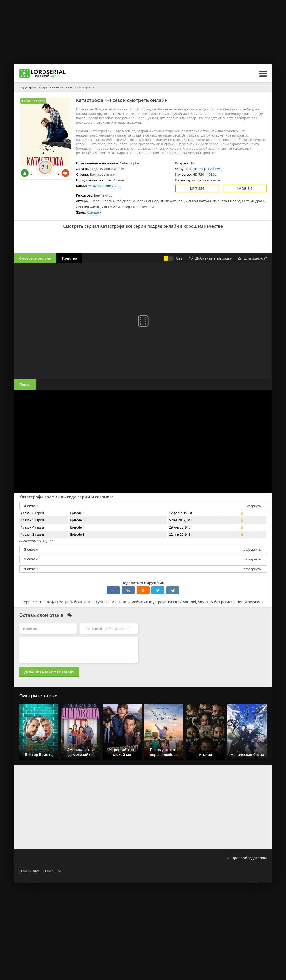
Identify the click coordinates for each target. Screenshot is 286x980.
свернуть (254, 506)
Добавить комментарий (49, 672)
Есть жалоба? (252, 258)
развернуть (252, 549)
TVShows (214, 169)
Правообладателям (249, 858)
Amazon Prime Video (104, 186)
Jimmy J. (200, 169)
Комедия (94, 212)
